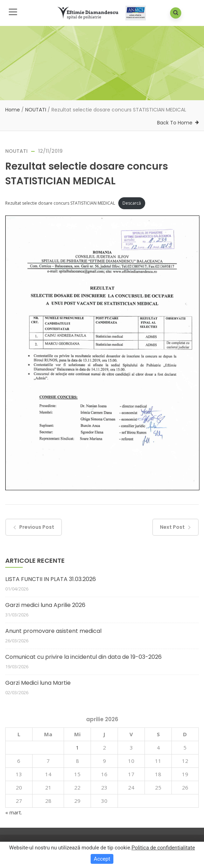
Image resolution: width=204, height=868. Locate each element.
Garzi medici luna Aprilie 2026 (45, 605)
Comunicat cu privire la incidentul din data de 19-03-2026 (83, 657)
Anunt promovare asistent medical (53, 631)
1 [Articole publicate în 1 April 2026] (78, 747)
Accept (102, 859)
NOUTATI (36, 110)
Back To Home (175, 123)
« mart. (14, 812)
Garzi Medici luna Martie (38, 683)
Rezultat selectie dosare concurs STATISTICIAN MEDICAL (60, 203)
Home (13, 110)
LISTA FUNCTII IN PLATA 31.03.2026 (51, 579)
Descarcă (132, 203)
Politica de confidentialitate (163, 848)
